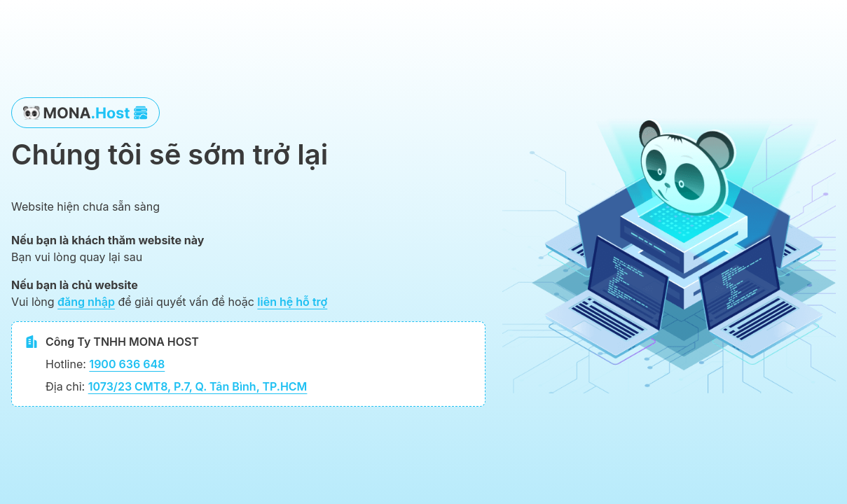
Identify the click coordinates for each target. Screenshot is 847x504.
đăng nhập (86, 302)
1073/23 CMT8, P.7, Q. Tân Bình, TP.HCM (198, 386)
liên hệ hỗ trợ (292, 302)
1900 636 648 (127, 364)
